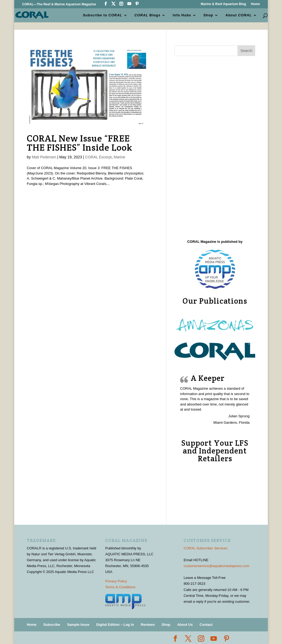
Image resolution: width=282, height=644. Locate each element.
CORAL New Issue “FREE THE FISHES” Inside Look (80, 143)
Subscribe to (103, 15)
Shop (208, 15)
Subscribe (52, 625)
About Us (185, 625)
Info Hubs (182, 15)
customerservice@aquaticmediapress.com (216, 566)
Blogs (148, 15)
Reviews (148, 625)
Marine (119, 157)
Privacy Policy (116, 581)
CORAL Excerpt (98, 157)
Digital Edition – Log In (115, 625)
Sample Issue (78, 625)
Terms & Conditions (120, 587)
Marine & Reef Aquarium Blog (223, 4)
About (239, 15)
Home (255, 4)
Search (246, 51)
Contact (206, 625)
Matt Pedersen (44, 157)
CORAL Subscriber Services (206, 548)
